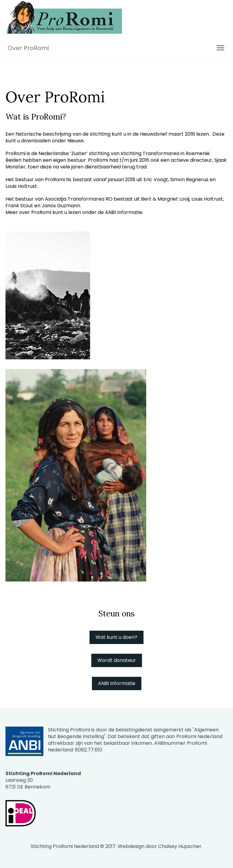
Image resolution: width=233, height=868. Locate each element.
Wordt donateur (117, 660)
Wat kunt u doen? (116, 637)
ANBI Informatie (117, 683)
